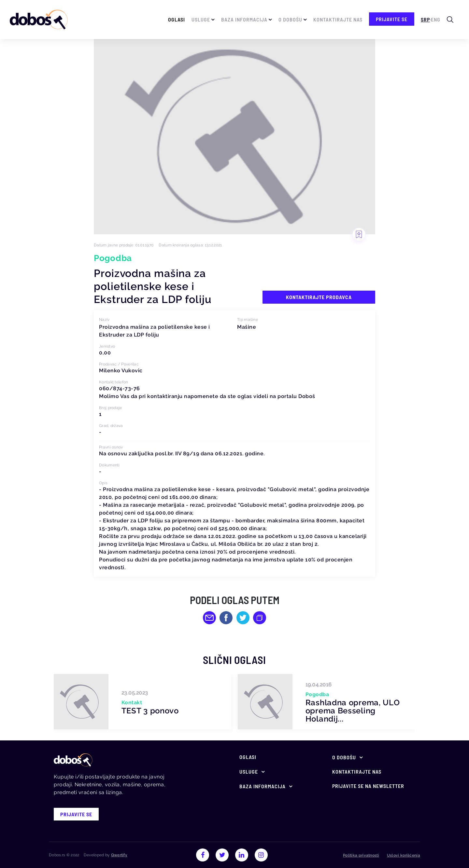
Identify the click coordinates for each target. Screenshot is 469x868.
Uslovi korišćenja (404, 855)
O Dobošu (290, 19)
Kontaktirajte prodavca (319, 297)
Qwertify (119, 855)
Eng (436, 19)
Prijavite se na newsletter (368, 786)
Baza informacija (244, 19)
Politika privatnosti (361, 855)
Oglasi (177, 19)
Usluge (201, 19)
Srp (425, 19)
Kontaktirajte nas (338, 19)
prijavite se (392, 19)
